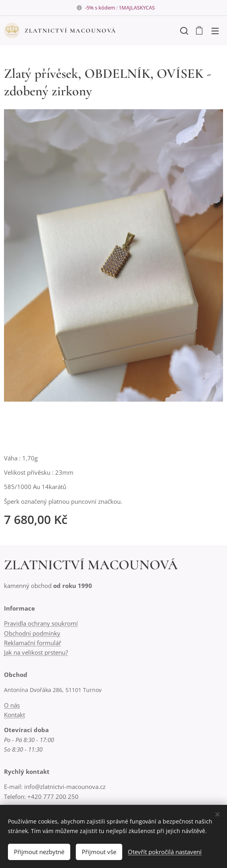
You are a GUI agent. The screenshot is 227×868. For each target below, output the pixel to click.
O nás (12, 705)
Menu (215, 31)
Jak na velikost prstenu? (36, 652)
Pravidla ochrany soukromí (41, 623)
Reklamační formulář (33, 642)
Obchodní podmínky (32, 633)
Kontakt (14, 715)
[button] (183, 31)
